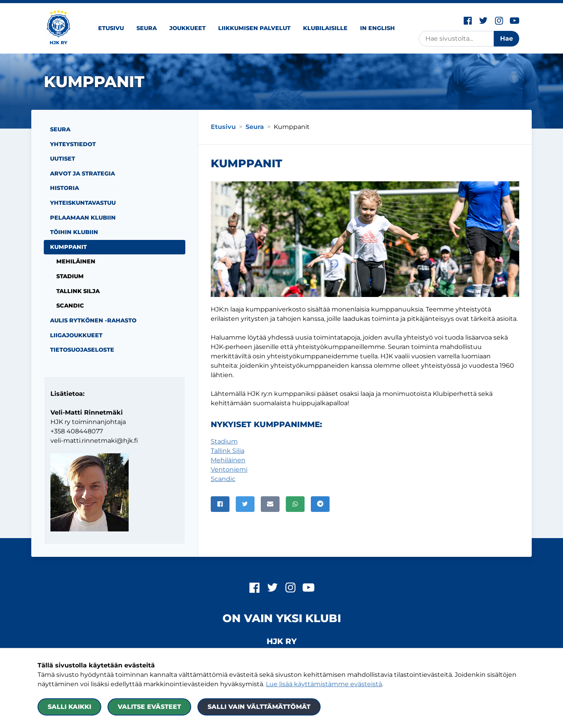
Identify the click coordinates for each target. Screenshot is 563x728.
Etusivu (111, 28)
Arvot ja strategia (82, 174)
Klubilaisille (325, 28)
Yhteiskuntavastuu (83, 203)
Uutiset (63, 159)
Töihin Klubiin (74, 232)
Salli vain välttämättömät (259, 707)
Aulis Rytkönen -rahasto (93, 320)
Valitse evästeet (149, 707)
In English (377, 28)
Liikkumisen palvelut (254, 28)
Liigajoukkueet (76, 335)
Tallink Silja (228, 451)
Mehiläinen (228, 460)
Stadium (224, 441)
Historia (65, 188)
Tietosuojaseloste (82, 350)
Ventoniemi (229, 470)
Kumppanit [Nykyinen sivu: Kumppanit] (68, 247)
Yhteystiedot (73, 144)
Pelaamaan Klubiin (83, 218)
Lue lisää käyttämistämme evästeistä (324, 684)
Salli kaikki (69, 707)
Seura (147, 28)
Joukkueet (187, 28)
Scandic (223, 479)
